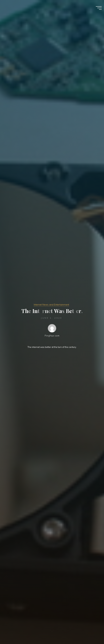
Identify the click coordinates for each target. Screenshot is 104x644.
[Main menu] (99, 8)
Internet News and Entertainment (51, 305)
